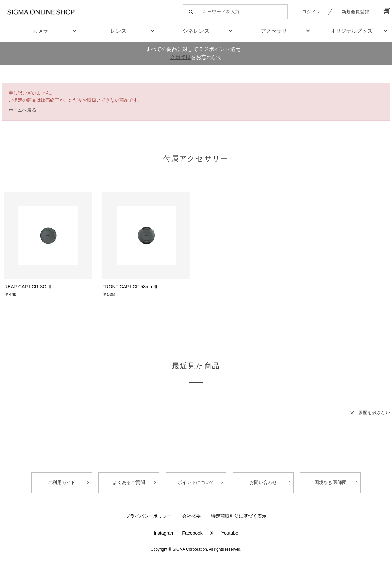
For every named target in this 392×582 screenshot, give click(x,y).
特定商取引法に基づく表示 (239, 516)
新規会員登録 (355, 12)
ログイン (311, 12)
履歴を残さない (374, 413)
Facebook (192, 533)
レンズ (118, 31)
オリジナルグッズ (351, 31)
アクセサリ (274, 31)
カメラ (41, 31)
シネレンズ (196, 31)
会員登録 (180, 57)
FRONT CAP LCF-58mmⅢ (130, 287)
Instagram (164, 533)
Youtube (230, 533)
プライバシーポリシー (149, 516)
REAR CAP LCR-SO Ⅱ (28, 287)
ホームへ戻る (22, 110)
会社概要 (191, 516)
